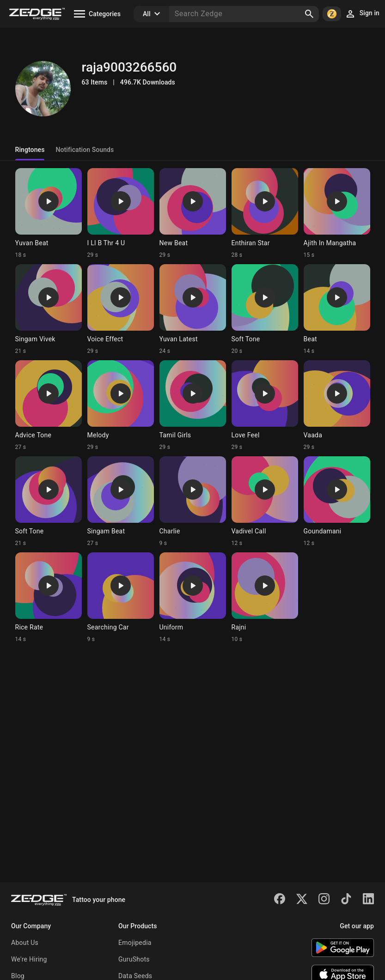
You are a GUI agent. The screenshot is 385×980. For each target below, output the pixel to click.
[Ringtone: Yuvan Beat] (49, 213)
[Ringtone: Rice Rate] (49, 598)
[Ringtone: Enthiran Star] (265, 213)
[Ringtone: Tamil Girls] (193, 405)
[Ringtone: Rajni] (265, 598)
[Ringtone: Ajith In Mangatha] (337, 213)
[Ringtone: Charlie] (193, 502)
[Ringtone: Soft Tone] (265, 309)
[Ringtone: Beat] (337, 309)
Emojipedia (135, 943)
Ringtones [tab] (30, 150)
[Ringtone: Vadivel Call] (265, 502)
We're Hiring (29, 959)
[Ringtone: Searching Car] (121, 598)
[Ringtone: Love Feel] (265, 405)
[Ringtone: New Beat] (193, 213)
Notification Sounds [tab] (85, 150)
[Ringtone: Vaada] (337, 405)
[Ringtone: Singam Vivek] (49, 309)
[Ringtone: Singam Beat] (121, 502)
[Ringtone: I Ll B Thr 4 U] (121, 213)
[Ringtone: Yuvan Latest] (193, 309)
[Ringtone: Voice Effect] (121, 309)
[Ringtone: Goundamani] (337, 502)
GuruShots (134, 959)
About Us (25, 943)
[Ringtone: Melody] (121, 405)
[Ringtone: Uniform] (193, 598)
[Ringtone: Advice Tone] (49, 405)
